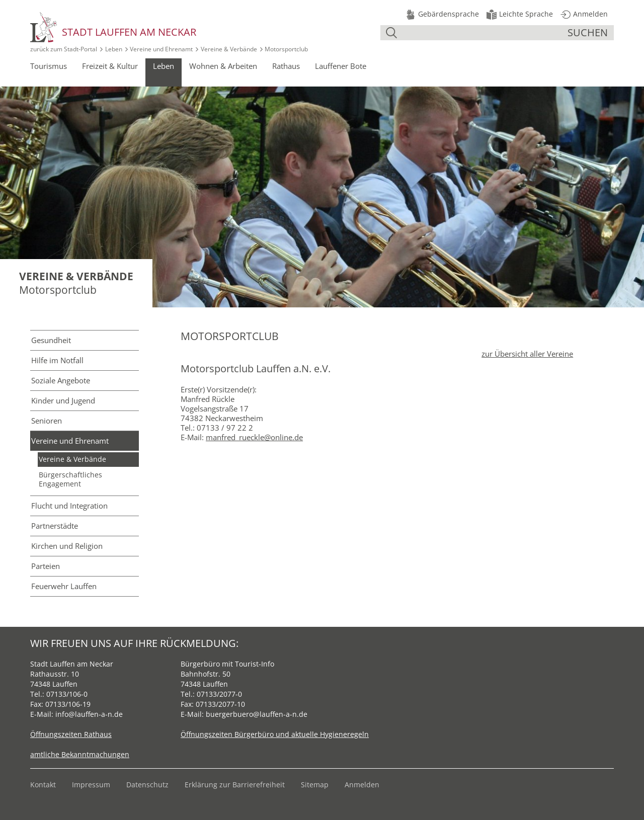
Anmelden (362, 785)
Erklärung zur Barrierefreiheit (235, 785)
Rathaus (286, 66)
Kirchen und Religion (67, 546)
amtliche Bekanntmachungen (80, 754)
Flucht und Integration (69, 506)
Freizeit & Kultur (110, 66)
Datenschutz (147, 785)
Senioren (47, 421)
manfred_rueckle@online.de (254, 437)
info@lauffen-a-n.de (89, 714)
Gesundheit (51, 340)
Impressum (91, 785)
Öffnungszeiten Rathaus (71, 734)
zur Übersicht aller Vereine (527, 354)
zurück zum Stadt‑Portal (64, 49)
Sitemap (315, 785)
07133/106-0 (67, 694)
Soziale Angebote (61, 380)
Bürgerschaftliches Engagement (70, 479)
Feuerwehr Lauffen (64, 586)
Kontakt (43, 785)
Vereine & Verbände (229, 49)
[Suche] (484, 33)
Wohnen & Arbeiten (223, 66)
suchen (588, 32)
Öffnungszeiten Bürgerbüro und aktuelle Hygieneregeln (275, 734)
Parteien (46, 566)
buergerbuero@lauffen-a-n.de (257, 714)
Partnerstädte (55, 526)
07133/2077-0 (219, 694)
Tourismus (49, 66)
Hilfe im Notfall (57, 360)
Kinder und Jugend (63, 400)
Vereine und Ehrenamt (161, 49)
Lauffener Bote (341, 66)
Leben (114, 49)
